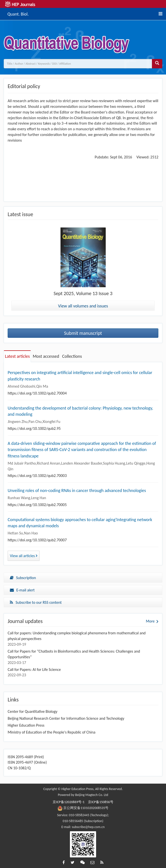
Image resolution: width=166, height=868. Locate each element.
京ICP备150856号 (101, 802)
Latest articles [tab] (17, 356)
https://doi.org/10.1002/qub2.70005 (37, 505)
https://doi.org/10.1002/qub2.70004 (37, 393)
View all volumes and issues (83, 306)
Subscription (23, 578)
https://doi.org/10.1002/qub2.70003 (37, 476)
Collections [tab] (72, 356)
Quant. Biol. (18, 13)
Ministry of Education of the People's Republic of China (52, 732)
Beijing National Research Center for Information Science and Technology (66, 718)
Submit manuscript (83, 333)
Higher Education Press (26, 725)
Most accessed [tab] (46, 356)
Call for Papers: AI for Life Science (34, 670)
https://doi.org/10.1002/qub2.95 (34, 428)
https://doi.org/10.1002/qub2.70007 (37, 540)
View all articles (24, 556)
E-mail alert (22, 590)
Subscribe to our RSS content (36, 602)
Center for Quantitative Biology (32, 711)
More (150, 621)
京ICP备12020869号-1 (68, 802)
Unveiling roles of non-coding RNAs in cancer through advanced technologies (77, 491)
